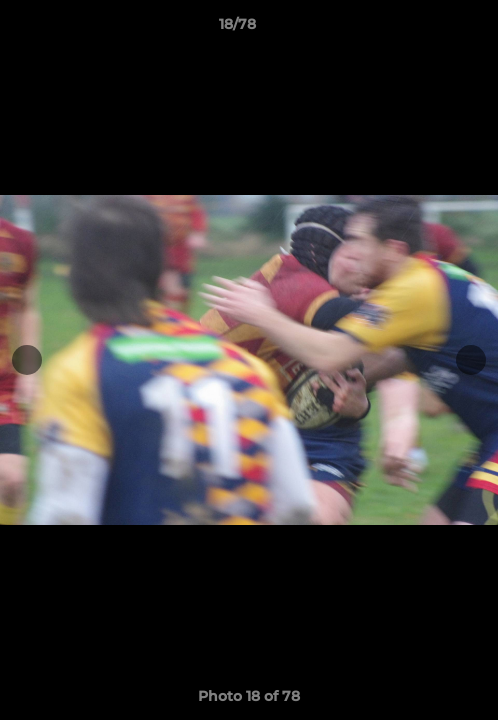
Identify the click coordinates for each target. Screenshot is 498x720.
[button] (426, 29)
